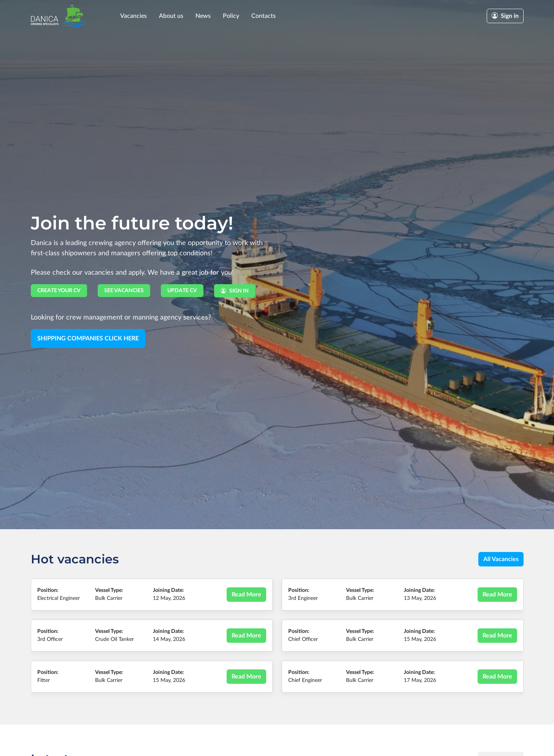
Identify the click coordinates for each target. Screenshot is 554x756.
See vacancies (124, 291)
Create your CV (59, 291)
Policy (231, 16)
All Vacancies (501, 559)
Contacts (264, 16)
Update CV (182, 291)
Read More (246, 595)
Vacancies (133, 16)
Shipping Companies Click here (88, 338)
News (203, 16)
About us (171, 16)
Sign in (505, 16)
